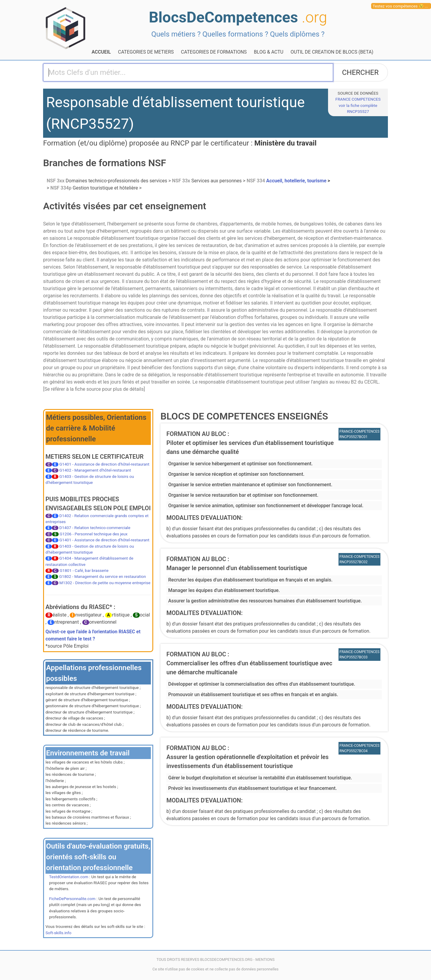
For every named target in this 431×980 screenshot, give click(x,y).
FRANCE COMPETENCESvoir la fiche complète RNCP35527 (358, 105)
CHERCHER (360, 72)
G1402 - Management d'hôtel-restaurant (95, 470)
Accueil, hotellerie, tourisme (287, 181)
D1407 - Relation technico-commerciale (95, 528)
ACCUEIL (101, 52)
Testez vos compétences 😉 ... (400, 6)
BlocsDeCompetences (238, 17)
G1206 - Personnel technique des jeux (94, 534)
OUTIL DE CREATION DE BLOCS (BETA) (332, 52)
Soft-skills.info (58, 933)
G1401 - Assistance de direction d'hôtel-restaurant (104, 464)
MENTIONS (265, 959)
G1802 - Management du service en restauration (103, 576)
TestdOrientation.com (69, 877)
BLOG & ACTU (268, 52)
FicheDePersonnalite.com (72, 899)
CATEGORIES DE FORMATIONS (214, 52)
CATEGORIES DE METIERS (146, 52)
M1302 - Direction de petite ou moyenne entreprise (105, 583)
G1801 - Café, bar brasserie (84, 570)
